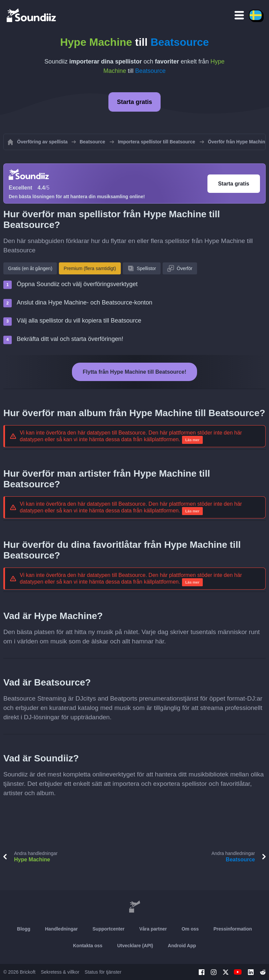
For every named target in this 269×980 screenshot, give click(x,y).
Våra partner (153, 929)
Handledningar (61, 929)
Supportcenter (109, 929)
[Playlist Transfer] (32, 15)
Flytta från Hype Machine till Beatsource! (134, 372)
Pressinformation (233, 929)
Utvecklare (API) (135, 946)
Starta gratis (134, 102)
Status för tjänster (103, 972)
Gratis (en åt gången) (30, 268)
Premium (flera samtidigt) (90, 268)
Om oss (190, 929)
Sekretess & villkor (60, 972)
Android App (182, 946)
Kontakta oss (88, 946)
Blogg (24, 929)
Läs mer (192, 440)
